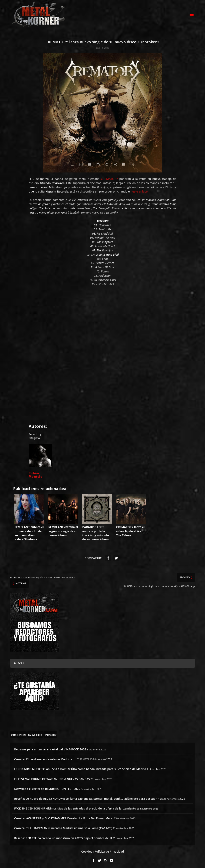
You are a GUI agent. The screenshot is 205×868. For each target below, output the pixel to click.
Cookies (87, 850)
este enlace (140, 190)
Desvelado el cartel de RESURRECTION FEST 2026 (47, 788)
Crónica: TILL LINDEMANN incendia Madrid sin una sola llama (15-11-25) (63, 827)
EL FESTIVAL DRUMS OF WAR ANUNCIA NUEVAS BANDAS (52, 778)
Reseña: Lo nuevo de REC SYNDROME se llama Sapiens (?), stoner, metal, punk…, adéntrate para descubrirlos (88, 797)
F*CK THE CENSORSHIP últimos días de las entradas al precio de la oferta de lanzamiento (75, 807)
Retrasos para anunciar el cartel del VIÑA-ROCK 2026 (50, 748)
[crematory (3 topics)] (50, 733)
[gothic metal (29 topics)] (18, 733)
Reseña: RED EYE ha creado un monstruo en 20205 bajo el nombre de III (63, 837)
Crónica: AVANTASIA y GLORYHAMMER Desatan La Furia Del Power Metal (64, 817)
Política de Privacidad (109, 850)
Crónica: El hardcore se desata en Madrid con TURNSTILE (53, 758)
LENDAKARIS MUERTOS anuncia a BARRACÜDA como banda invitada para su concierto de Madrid (80, 768)
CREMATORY (109, 178)
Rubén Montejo (36, 474)
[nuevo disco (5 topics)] (35, 733)
